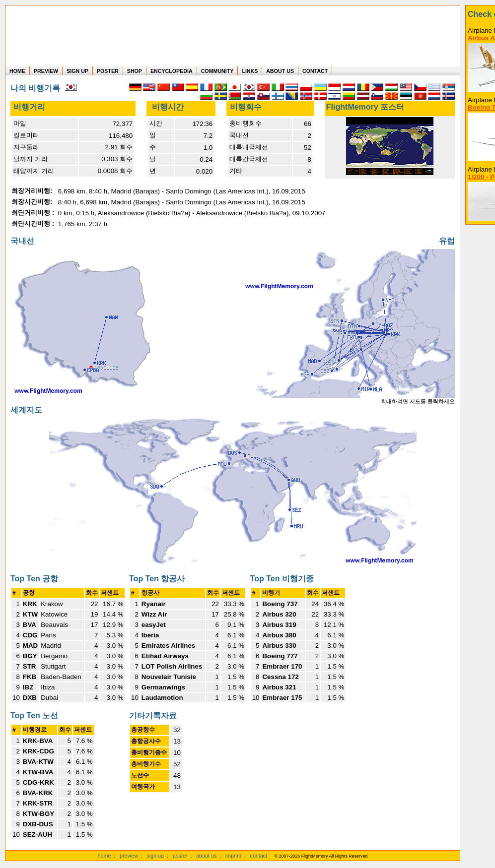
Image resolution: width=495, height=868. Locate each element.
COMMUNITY (217, 71)
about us (206, 856)
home (105, 856)
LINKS (250, 71)
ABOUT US (280, 71)
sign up (155, 856)
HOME (17, 71)
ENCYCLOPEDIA (172, 71)
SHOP (135, 71)
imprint (233, 856)
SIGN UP (77, 71)
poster (180, 856)
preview (129, 856)
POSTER (108, 71)
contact (259, 856)
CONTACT (315, 71)
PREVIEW (46, 71)
